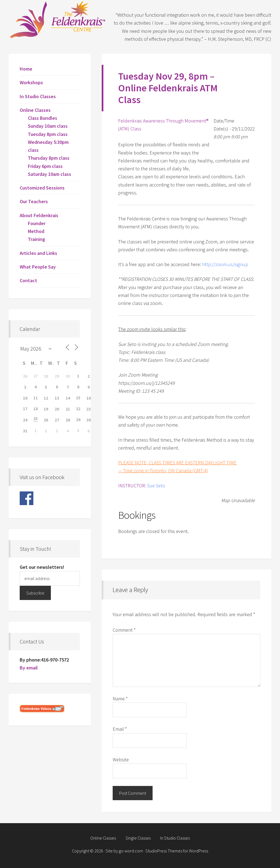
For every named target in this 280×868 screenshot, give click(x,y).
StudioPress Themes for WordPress (177, 851)
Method (36, 231)
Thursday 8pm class (49, 158)
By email (29, 668)
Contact (28, 280)
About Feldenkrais (39, 215)
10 (25, 398)
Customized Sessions (42, 188)
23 (89, 409)
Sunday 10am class (48, 126)
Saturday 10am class (49, 174)
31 (25, 431)
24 (25, 420)
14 (68, 398)
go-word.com (131, 851)
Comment (124, 630)
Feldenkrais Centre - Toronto (58, 19)
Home (26, 69)
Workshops (31, 82)
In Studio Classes (38, 96)
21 (68, 409)
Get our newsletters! (42, 567)
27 (57, 420)
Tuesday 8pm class (48, 134)
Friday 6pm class (45, 166)
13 (57, 398)
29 (57, 376)
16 (89, 398)
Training (37, 239)
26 (25, 376)
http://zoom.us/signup (225, 264)
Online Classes (35, 110)
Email (120, 729)
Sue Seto (156, 486)
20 (57, 409)
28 (46, 376)
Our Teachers (34, 201)
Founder (37, 223)
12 (46, 398)
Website (121, 760)
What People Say (38, 267)
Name (120, 699)
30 (68, 376)
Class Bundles (43, 118)
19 (46, 409)
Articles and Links (38, 253)
